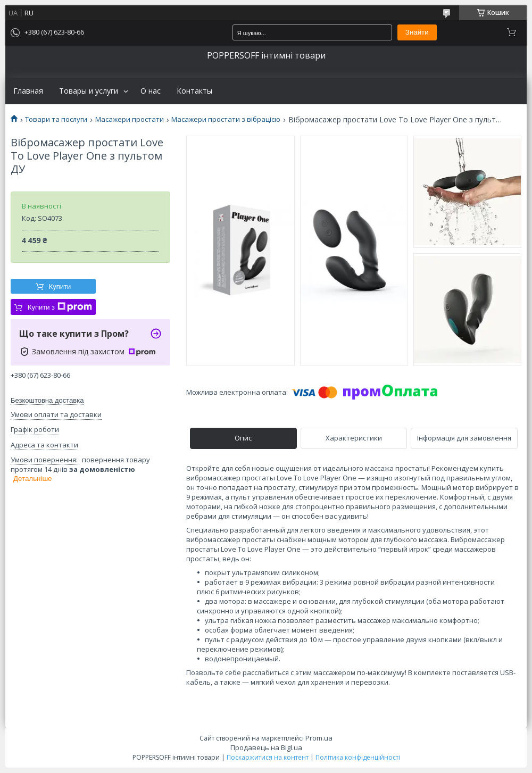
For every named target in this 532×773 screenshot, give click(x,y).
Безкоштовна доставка (47, 400)
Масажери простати (130, 119)
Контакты (194, 91)
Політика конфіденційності (358, 757)
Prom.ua (319, 738)
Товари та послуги (56, 119)
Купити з (60, 307)
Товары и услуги (89, 91)
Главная (28, 91)
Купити (60, 286)
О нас (151, 91)
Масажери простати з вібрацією (226, 119)
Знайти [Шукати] (417, 32)
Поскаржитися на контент (268, 757)
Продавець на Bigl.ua (266, 747)
